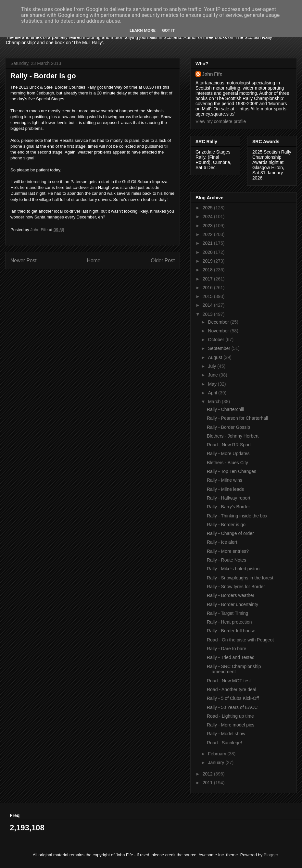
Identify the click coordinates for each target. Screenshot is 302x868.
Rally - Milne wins (225, 480)
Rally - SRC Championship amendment (234, 669)
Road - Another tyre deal (232, 689)
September (220, 348)
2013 (208, 314)
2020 (208, 252)
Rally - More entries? (228, 551)
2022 (208, 234)
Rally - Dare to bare (226, 649)
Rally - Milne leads (225, 489)
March (215, 402)
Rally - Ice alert (222, 542)
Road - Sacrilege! (224, 743)
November (219, 331)
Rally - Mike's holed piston (233, 569)
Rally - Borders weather (231, 595)
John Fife (212, 74)
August (215, 357)
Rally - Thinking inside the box (237, 516)
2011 (208, 783)
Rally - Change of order (230, 533)
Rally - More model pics (231, 725)
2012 (208, 774)
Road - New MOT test (229, 681)
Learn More (143, 30)
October (217, 340)
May (213, 384)
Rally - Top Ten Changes (232, 471)
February (218, 754)
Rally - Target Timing (227, 613)
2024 (208, 217)
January (217, 763)
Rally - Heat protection (229, 622)
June (213, 375)
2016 (208, 288)
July (213, 366)
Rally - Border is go (226, 525)
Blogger (271, 855)
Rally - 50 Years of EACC (232, 707)
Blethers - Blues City (227, 463)
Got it (169, 30)
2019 (208, 261)
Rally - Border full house (231, 631)
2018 (208, 270)
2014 (208, 305)
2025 (208, 208)
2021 (208, 243)
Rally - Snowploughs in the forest (240, 578)
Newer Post (24, 260)
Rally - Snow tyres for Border (236, 587)
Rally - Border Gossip (228, 427)
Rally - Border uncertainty (233, 604)
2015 (208, 296)
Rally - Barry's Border (228, 507)
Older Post (163, 260)
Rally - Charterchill (225, 409)
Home (94, 260)
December (219, 322)
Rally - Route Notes (226, 560)
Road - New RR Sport (229, 445)
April (213, 393)
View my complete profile (221, 121)
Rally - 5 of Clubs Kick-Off (233, 698)
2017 (208, 279)
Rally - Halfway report (229, 498)
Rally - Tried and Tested (231, 657)
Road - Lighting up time (230, 716)
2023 (208, 226)
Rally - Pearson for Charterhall (237, 418)
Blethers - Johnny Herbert (233, 436)
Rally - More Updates (228, 453)
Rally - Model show (226, 734)
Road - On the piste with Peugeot (240, 640)
